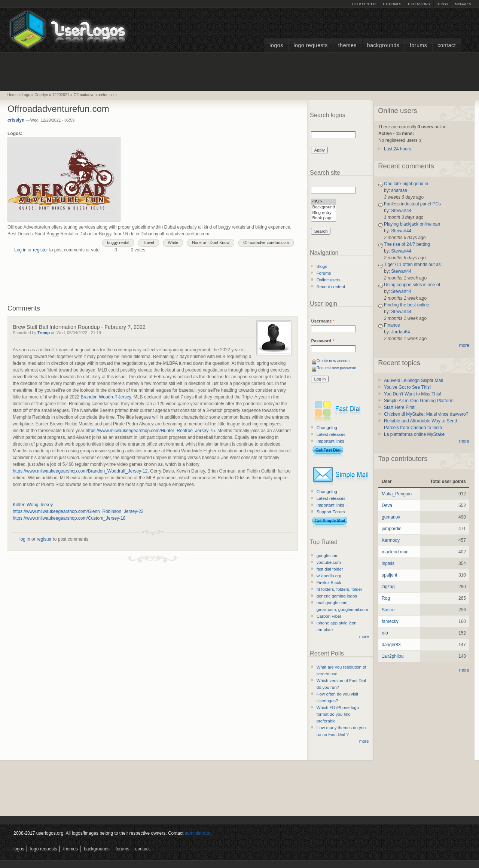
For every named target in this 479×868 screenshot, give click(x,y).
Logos (276, 45)
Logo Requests (311, 45)
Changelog (327, 428)
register (40, 250)
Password (322, 341)
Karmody (391, 540)
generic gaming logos (337, 596)
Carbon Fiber (329, 616)
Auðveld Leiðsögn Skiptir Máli (413, 380)
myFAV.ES (463, 4)
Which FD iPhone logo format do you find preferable (338, 714)
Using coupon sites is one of (412, 285)
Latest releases (331, 434)
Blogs (442, 4)
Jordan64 (400, 332)
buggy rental (118, 242)
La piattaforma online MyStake (414, 434)
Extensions (419, 4)
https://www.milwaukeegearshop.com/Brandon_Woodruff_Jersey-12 (80, 471)
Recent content (331, 287)
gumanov (391, 517)
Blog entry (324, 213)
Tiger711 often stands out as (412, 265)
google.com (328, 556)
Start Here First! (400, 407)
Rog (386, 598)
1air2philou (393, 656)
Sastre (388, 610)
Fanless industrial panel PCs (412, 204)
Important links (330, 441)
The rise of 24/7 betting (407, 244)
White (173, 242)
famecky (390, 621)
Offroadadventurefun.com (95, 95)
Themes (347, 45)
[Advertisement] (239, 71)
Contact (447, 45)
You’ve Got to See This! (407, 387)
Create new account (334, 361)
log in (25, 539)
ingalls (388, 563)
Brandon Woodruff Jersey (106, 397)
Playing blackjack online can (412, 224)
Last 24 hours (398, 149)
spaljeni (389, 575)
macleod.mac (395, 552)
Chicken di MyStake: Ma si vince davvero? (426, 414)
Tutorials (392, 4)
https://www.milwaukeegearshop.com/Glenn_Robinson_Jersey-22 (78, 511)
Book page (324, 218)
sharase (399, 190)
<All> (324, 202)
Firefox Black (329, 583)
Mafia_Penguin (397, 494)
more (364, 636)
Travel (149, 242)
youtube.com (329, 562)
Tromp (44, 333)
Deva (387, 505)
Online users (329, 280)
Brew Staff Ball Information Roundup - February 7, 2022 (79, 327)
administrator (198, 833)
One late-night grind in (406, 184)
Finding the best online (407, 305)
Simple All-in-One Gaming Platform (419, 401)
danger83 (391, 645)
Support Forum (331, 512)
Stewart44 (401, 211)
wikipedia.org (329, 576)
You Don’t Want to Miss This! (413, 394)
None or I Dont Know (211, 242)
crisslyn (16, 120)
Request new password (337, 368)
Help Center (364, 4)
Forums (418, 45)
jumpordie (392, 529)
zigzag (388, 587)
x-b (385, 633)
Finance (392, 325)
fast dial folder (330, 569)
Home (13, 95)
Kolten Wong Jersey (33, 505)
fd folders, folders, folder (339, 589)
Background (324, 207)
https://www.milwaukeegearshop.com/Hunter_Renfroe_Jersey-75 (150, 431)
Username (323, 321)
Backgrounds (383, 45)
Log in (20, 250)
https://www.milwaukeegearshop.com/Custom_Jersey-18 (69, 518)
